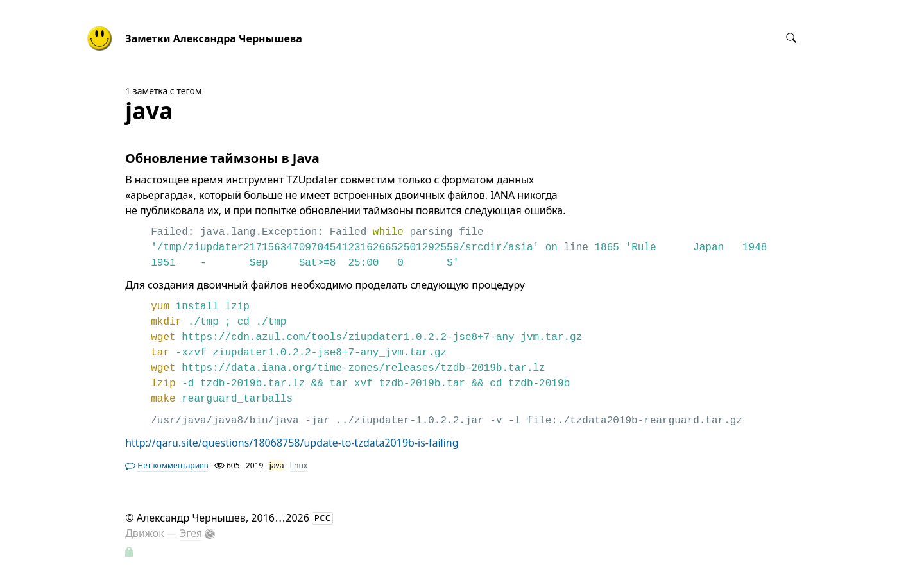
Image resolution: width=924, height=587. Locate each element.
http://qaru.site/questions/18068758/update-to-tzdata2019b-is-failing (292, 443)
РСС (323, 518)
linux (299, 465)
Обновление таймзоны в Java (222, 158)
